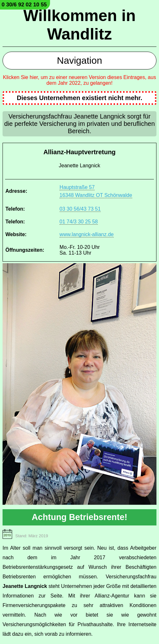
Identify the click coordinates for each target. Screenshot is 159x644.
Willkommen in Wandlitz (79, 25)
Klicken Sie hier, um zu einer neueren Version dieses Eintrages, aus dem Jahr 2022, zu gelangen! (79, 80)
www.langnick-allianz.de (87, 234)
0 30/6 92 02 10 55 (24, 5)
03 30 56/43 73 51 (80, 209)
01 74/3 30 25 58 (79, 222)
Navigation (80, 60)
